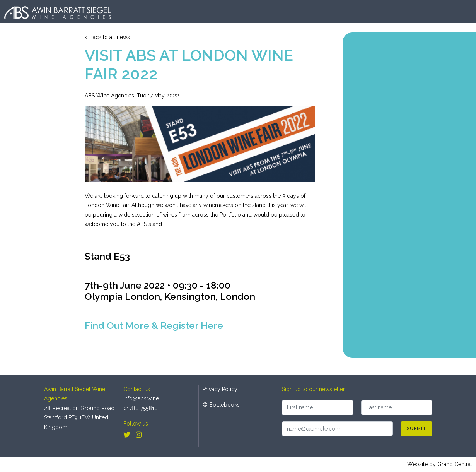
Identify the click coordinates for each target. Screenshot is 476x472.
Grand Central (455, 464)
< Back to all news (107, 37)
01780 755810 (141, 408)
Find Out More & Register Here (154, 326)
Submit (417, 429)
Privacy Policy (220, 389)
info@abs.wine (141, 398)
